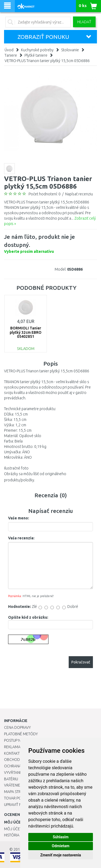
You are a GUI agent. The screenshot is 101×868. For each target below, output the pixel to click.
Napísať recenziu (79, 194)
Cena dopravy (17, 727)
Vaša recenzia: (21, 538)
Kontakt (12, 753)
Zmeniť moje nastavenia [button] (60, 855)
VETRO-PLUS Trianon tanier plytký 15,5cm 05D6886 (47, 61)
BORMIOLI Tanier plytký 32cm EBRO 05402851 (26, 332)
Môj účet (13, 829)
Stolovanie (70, 50)
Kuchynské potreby (37, 50)
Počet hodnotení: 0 (45, 194)
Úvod (9, 50)
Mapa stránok (17, 792)
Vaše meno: (19, 518)
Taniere (11, 55)
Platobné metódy (21, 734)
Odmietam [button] (60, 846)
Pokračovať (81, 662)
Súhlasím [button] (61, 837)
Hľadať (84, 22)
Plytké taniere (36, 55)
